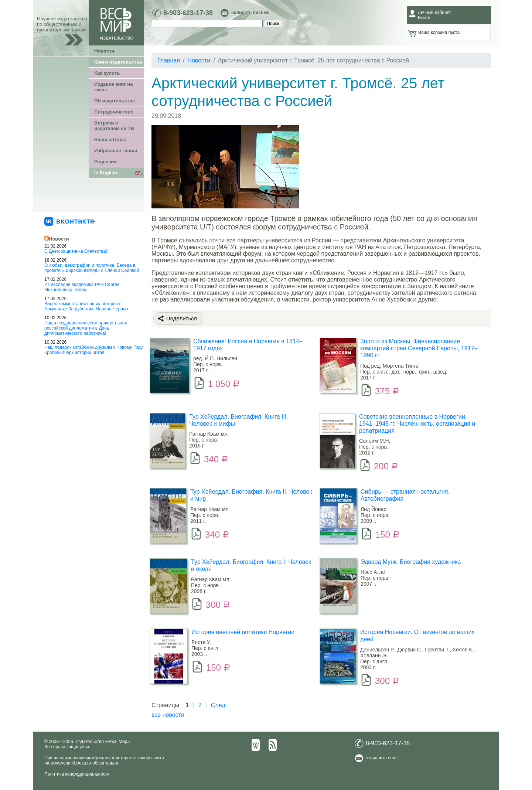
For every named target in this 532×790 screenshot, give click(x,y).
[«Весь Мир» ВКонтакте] (69, 221)
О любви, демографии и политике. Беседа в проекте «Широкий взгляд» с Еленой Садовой (92, 268)
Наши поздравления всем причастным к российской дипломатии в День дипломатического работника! (86, 328)
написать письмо (250, 13)
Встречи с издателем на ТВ (114, 126)
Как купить (107, 73)
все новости (168, 715)
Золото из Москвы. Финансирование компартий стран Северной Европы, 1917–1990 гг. (419, 348)
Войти (424, 18)
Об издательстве (115, 101)
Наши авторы (110, 139)
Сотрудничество (114, 112)
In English (106, 173)
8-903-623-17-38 (188, 13)
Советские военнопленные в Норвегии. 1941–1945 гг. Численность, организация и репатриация (417, 424)
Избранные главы (116, 151)
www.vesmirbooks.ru (71, 763)
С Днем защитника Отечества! (76, 251)
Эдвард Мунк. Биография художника (411, 562)
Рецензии (105, 162)
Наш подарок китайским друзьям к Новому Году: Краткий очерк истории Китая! (94, 350)
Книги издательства (118, 62)
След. (219, 705)
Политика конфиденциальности (77, 774)
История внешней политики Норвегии (243, 632)
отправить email (382, 758)
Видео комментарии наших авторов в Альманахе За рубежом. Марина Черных (86, 306)
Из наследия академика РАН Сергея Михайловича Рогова (82, 287)
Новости (104, 51)
